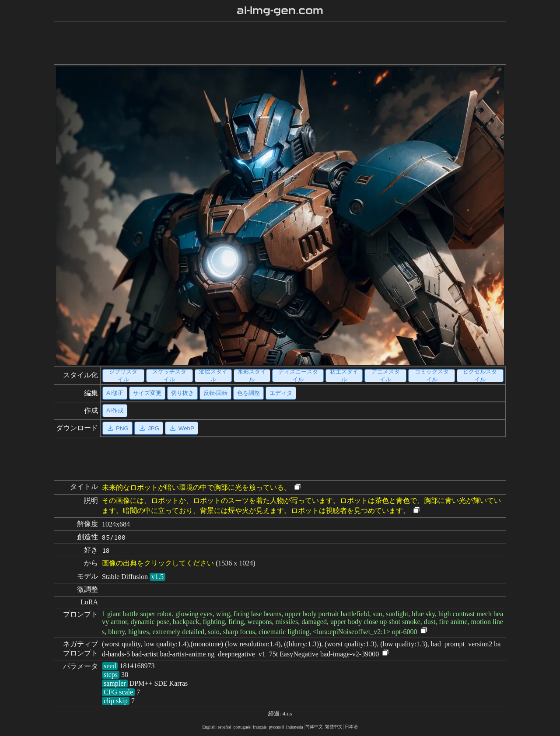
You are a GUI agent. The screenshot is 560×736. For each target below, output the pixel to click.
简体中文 (314, 727)
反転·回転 (216, 393)
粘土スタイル (344, 376)
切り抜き (182, 393)
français (260, 727)
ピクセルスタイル (480, 376)
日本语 (351, 727)
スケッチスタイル (169, 376)
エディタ (281, 393)
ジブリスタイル (123, 376)
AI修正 (115, 393)
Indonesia (295, 727)
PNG (117, 428)
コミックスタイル (432, 376)
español (225, 727)
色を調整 (248, 393)
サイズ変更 (147, 393)
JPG (149, 428)
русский (276, 727)
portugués (242, 727)
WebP (182, 428)
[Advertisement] (273, 43)
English (209, 727)
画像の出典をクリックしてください (158, 563)
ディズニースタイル (298, 376)
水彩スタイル (252, 376)
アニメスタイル (386, 376)
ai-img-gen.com (280, 10)
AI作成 (115, 410)
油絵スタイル (213, 376)
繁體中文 (334, 727)
